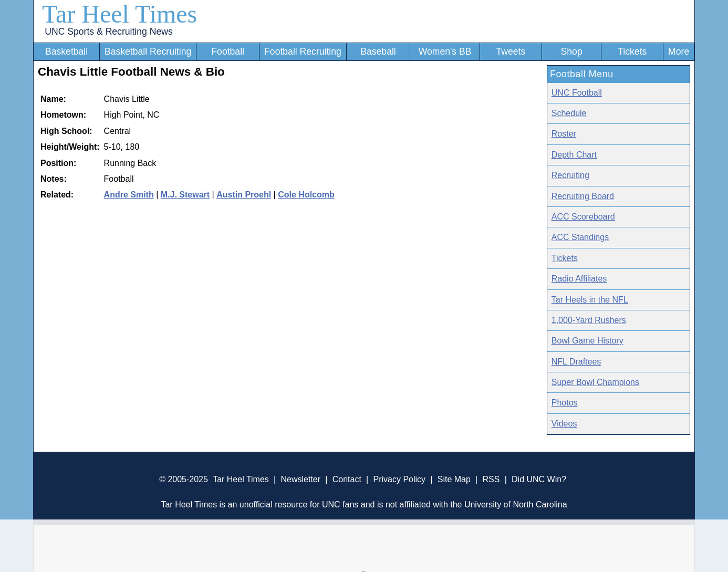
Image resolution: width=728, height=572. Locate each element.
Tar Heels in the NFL (590, 300)
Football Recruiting (303, 51)
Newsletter (300, 479)
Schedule (569, 113)
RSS (491, 479)
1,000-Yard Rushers (589, 320)
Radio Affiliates (579, 279)
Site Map (454, 479)
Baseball (378, 51)
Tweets (511, 51)
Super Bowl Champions (595, 382)
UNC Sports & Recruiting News (108, 32)
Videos (564, 424)
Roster (564, 134)
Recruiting (570, 175)
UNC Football (577, 93)
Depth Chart (574, 155)
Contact (347, 479)
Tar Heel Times (119, 14)
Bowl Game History (587, 341)
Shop (572, 51)
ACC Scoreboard (583, 217)
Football (228, 51)
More (679, 51)
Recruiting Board (583, 196)
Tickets (632, 51)
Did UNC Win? (539, 479)
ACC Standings (580, 237)
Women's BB (445, 51)
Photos (565, 403)
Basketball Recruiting (148, 51)
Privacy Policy (399, 479)
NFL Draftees (576, 362)
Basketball (66, 51)
